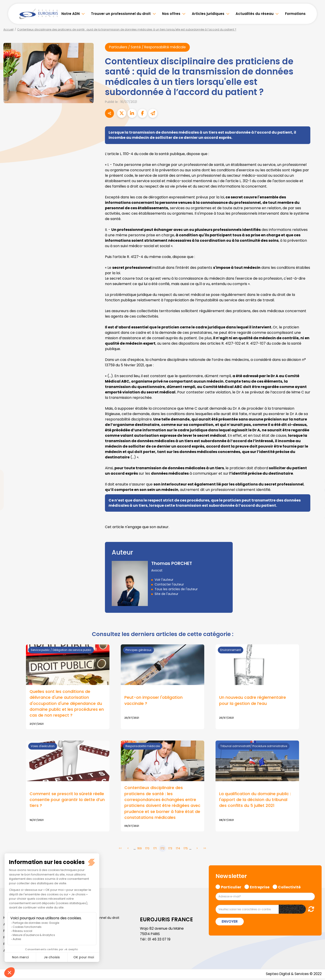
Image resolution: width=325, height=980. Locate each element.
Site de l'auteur (166, 594)
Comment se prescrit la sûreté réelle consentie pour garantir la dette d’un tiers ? (67, 801)
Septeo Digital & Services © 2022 (293, 975)
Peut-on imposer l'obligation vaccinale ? (153, 701)
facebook (316, 463)
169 (139, 850)
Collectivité (289, 888)
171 (155, 850)
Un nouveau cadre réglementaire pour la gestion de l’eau (253, 701)
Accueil (8, 29)
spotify (316, 508)
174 (178, 850)
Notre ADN (71, 14)
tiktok (316, 517)
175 (186, 850)
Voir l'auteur (164, 580)
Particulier (231, 888)
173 (170, 850)
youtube (316, 490)
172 (162, 850)
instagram (316, 499)
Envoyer (230, 923)
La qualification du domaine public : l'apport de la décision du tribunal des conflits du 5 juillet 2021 (255, 801)
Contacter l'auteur (169, 585)
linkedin (316, 481)
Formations (295, 14)
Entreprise (260, 888)
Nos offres (171, 14)
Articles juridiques (208, 14)
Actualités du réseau (255, 14)
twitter (316, 472)
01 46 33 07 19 (160, 941)
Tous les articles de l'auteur (176, 589)
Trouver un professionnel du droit (121, 14)
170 (147, 850)
